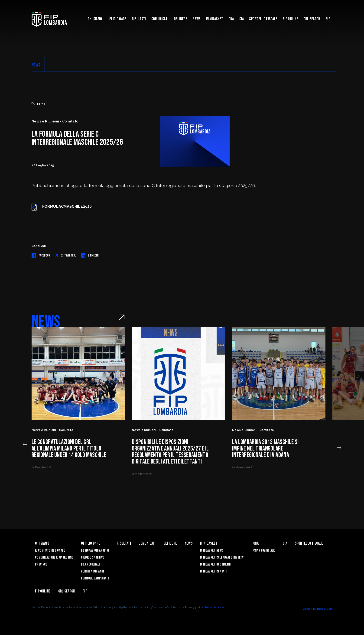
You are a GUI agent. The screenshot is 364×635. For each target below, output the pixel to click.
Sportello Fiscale (263, 19)
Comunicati (160, 19)
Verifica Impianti (92, 571)
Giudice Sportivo (93, 558)
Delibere (181, 19)
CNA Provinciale (264, 551)
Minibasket (214, 19)
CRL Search (312, 19)
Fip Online (290, 19)
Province (41, 564)
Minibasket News (212, 551)
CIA (242, 19)
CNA (231, 19)
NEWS (36, 65)
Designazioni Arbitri (95, 551)
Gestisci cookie (214, 607)
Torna (39, 104)
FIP (328, 19)
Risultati (139, 19)
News (197, 19)
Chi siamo (95, 19)
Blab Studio (325, 609)
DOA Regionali (90, 564)
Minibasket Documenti (216, 564)
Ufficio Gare (117, 19)
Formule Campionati (95, 578)
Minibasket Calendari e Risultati (223, 558)
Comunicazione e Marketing (54, 558)
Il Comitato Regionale (50, 551)
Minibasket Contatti (214, 571)
